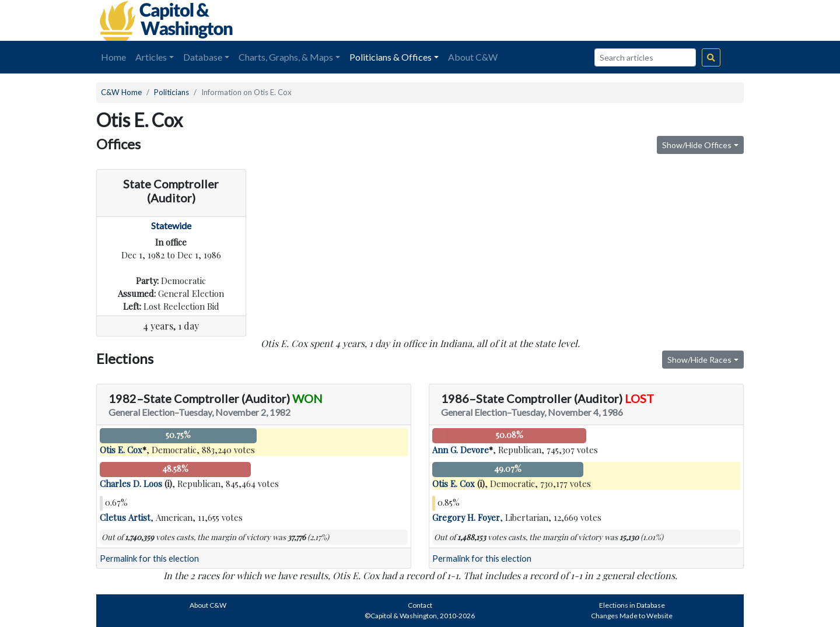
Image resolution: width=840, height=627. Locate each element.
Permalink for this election (149, 558)
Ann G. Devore (461, 450)
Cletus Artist (125, 517)
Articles (151, 57)
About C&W (473, 57)
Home (113, 57)
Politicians (171, 92)
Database (203, 57)
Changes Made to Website (632, 616)
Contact (420, 605)
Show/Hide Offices (697, 145)
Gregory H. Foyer (466, 517)
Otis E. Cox (121, 450)
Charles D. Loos (131, 484)
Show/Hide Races (699, 360)
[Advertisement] (613, 20)
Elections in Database (632, 605)
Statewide (171, 225)
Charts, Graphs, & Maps (286, 57)
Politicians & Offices (391, 57)
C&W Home (121, 92)
